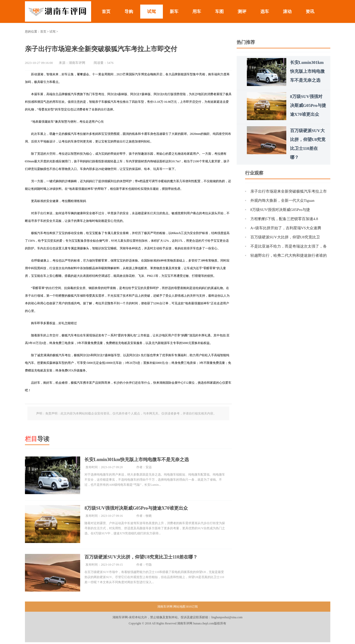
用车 (197, 12)
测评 (242, 12)
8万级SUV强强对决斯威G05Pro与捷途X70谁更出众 (138, 509)
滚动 (287, 12)
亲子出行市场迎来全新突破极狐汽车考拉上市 (289, 191)
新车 (174, 12)
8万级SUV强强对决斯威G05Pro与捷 (280, 210)
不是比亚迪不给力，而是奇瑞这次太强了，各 (289, 246)
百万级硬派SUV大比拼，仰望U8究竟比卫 (285, 237)
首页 (106, 12)
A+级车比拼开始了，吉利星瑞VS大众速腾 (286, 228)
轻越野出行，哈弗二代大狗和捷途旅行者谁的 (289, 255)
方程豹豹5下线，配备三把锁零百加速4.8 (284, 219)
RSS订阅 (192, 608)
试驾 (151, 12)
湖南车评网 (165, 608)
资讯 (310, 12)
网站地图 (179, 608)
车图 (219, 12)
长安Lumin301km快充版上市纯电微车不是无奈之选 (138, 460)
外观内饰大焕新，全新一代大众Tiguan (282, 201)
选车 (265, 12)
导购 (129, 12)
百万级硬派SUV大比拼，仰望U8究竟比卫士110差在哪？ (143, 558)
